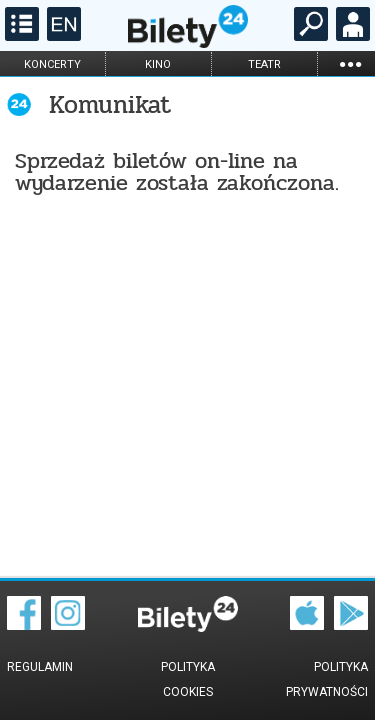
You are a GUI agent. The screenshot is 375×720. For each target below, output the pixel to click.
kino (158, 64)
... (350, 63)
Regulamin (40, 667)
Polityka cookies (188, 679)
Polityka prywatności (327, 679)
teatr (264, 64)
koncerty (52, 64)
